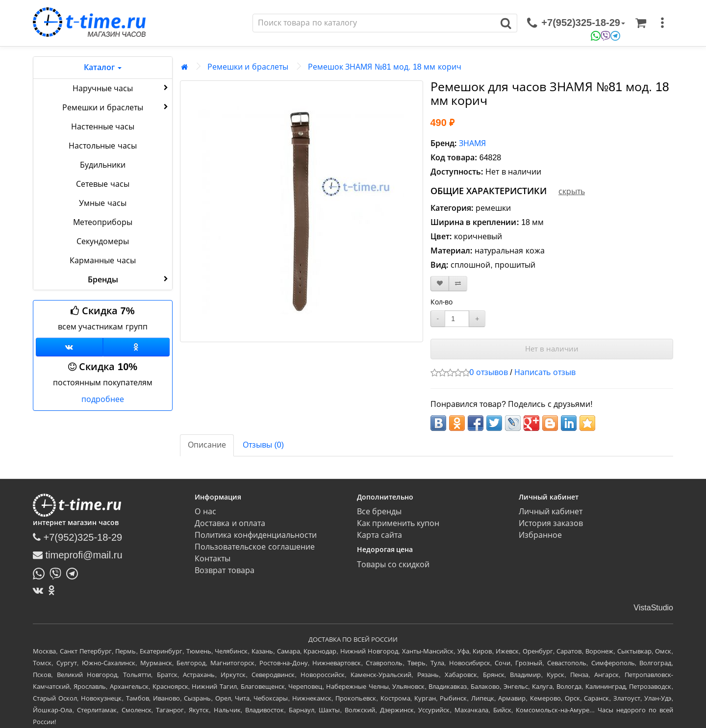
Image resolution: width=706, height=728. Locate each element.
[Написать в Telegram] (75, 573)
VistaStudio (653, 608)
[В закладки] (440, 284)
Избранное (540, 535)
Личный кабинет (551, 512)
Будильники (103, 165)
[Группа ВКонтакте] (69, 347)
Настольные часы (102, 146)
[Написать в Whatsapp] (41, 573)
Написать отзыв (545, 372)
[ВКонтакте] (40, 590)
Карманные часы (102, 261)
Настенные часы (103, 127)
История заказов (551, 523)
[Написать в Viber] (58, 573)
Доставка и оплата (230, 523)
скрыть (572, 191)
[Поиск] (374, 23)
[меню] (662, 23)
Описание (207, 445)
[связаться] (576, 23)
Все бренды (379, 512)
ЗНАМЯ (472, 143)
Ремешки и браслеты (116, 107)
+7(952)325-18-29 (77, 537)
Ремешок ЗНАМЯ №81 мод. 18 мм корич (385, 67)
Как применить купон (398, 523)
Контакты (213, 559)
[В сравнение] (458, 284)
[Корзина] (641, 23)
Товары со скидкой (393, 565)
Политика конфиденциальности (255, 535)
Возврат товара (224, 570)
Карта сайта (379, 535)
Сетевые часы (102, 184)
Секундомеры (103, 241)
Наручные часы (121, 88)
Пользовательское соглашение (254, 547)
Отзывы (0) (263, 445)
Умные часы (102, 203)
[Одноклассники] (137, 347)
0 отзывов (489, 372)
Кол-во (442, 302)
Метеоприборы (103, 222)
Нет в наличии (552, 349)
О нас (205, 512)
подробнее (103, 399)
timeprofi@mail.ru (78, 555)
